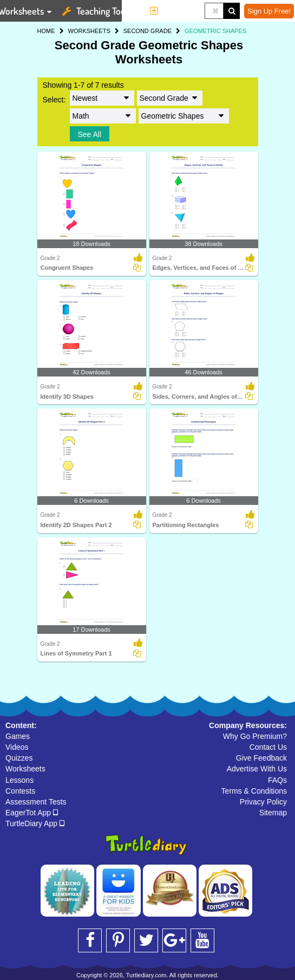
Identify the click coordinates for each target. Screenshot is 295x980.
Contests (20, 791)
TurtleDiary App (35, 823)
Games (18, 736)
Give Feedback (261, 758)
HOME (46, 31)
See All (90, 134)
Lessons (19, 780)
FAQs (277, 780)
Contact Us (268, 747)
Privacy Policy (263, 802)
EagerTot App (32, 813)
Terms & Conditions (254, 791)
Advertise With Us (257, 769)
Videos (17, 747)
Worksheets (25, 769)
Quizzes (19, 758)
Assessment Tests (36, 802)
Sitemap (273, 813)
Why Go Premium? (255, 736)
